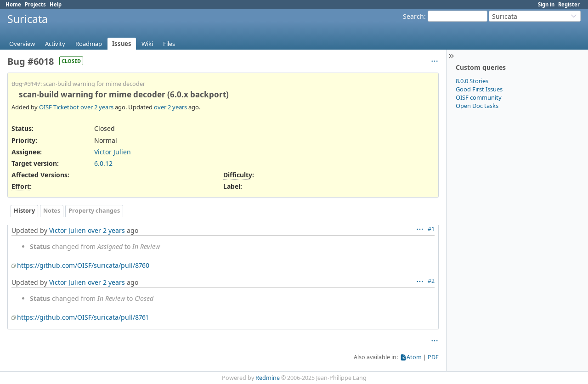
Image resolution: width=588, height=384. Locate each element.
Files (169, 44)
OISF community (479, 97)
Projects (35, 4)
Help (56, 4)
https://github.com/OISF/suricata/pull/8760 (83, 265)
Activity (55, 44)
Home (13, 4)
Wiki (147, 44)
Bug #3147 (26, 84)
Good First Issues (479, 89)
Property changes (94, 211)
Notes (52, 211)
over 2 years (97, 107)
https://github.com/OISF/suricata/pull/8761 (83, 317)
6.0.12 (103, 163)
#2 (431, 281)
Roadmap (89, 44)
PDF (433, 357)
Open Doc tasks (477, 106)
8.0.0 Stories (472, 81)
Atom (414, 357)
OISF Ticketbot (59, 107)
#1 (431, 229)
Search (413, 16)
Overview (22, 44)
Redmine (268, 378)
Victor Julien (113, 152)
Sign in (546, 4)
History (24, 211)
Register (569, 4)
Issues (122, 44)
